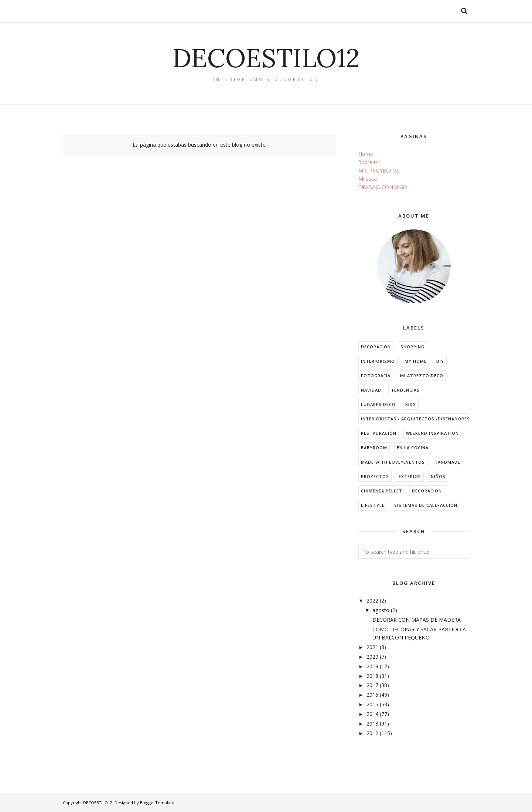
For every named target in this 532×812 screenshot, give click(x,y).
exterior (410, 476)
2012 (372, 733)
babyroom (374, 448)
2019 (372, 666)
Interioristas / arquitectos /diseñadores (415, 419)
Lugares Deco (378, 404)
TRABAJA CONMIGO (383, 187)
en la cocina (413, 448)
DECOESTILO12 (266, 58)
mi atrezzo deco (422, 376)
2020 (372, 657)
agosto (381, 610)
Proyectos (375, 476)
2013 (372, 724)
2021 (372, 647)
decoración (376, 347)
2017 (372, 685)
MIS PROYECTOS (379, 170)
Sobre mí (369, 162)
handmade (447, 462)
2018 (372, 676)
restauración (379, 433)
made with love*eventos (393, 462)
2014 (372, 714)
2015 (372, 704)
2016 (372, 695)
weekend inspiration (432, 433)
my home (416, 361)
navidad (371, 390)
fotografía (376, 376)
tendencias (405, 390)
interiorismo (378, 361)
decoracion (427, 491)
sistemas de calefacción (426, 505)
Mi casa (368, 179)
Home (366, 154)
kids (411, 404)
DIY (440, 361)
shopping (412, 347)
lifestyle (373, 505)
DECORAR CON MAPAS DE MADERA (417, 620)
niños (438, 476)
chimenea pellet (382, 491)
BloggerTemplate (157, 803)
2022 (372, 601)
